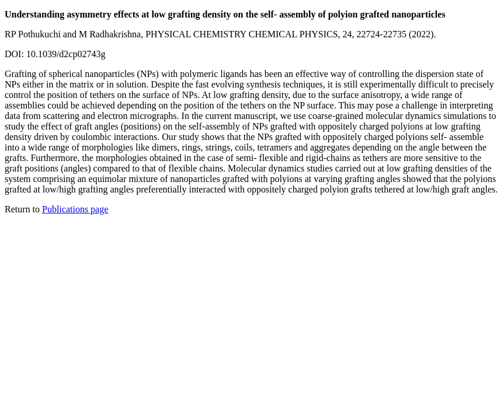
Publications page (75, 209)
